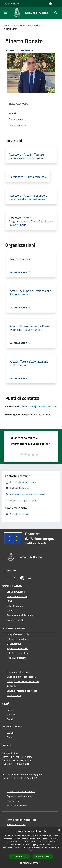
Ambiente (12, 686)
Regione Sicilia (12, 4)
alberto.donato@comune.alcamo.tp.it (39, 406)
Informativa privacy (16, 824)
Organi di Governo (16, 592)
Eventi (10, 737)
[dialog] (31, 848)
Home (6, 25)
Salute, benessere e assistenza (22, 691)
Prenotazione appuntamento (21, 791)
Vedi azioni (27, 51)
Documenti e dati (15, 620)
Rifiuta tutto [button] (43, 856)
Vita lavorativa (14, 644)
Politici (38, 25)
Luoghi (10, 732)
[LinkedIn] (30, 578)
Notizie (10, 710)
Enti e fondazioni (15, 606)
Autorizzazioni (14, 695)
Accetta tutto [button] (20, 856)
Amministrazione (22, 25)
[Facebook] (7, 578)
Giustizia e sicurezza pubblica (21, 677)
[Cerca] (56, 13)
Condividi (12, 51)
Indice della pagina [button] (19, 104)
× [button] (59, 830)
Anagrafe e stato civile (18, 634)
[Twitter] (15, 578)
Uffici (9, 601)
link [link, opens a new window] (31, 850)
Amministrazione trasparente (21, 820)
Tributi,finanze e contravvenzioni (23, 681)
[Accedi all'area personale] (51, 4)
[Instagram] (22, 578)
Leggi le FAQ (13, 801)
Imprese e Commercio (17, 648)
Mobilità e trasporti (16, 658)
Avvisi (10, 719)
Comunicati (12, 715)
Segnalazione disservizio (19, 796)
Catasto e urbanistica (17, 653)
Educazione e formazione (19, 672)
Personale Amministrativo (20, 615)
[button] (31, 863)
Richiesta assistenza (17, 805)
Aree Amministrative (17, 596)
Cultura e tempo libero (18, 639)
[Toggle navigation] (6, 13)
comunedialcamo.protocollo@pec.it (25, 774)
